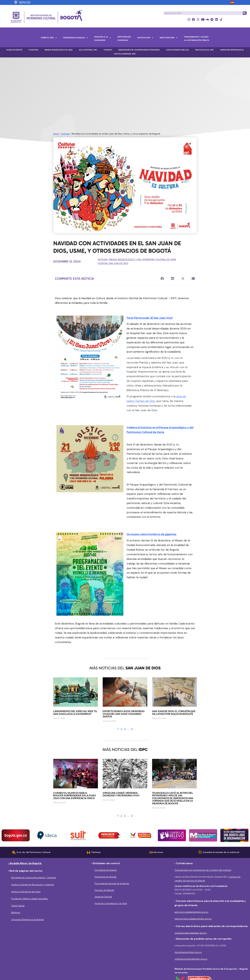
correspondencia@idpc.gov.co (191, 933)
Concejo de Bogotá (104, 890)
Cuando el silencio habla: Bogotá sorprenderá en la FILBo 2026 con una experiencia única (75, 795)
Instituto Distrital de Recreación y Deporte (33, 885)
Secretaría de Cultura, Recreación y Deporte (34, 878)
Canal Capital (18, 906)
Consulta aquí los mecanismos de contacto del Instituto (203, 870)
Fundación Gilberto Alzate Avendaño (30, 899)
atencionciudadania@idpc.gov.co (191, 912)
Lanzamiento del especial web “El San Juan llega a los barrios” (75, 713)
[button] (162, 279)
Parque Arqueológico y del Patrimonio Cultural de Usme (142, 259)
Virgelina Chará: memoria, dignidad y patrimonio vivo (121, 794)
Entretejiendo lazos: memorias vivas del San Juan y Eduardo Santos (124, 714)
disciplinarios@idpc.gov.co (188, 952)
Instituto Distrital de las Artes (26, 892)
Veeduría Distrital (103, 897)
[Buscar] (245, 13)
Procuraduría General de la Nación (112, 883)
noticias (65, 134)
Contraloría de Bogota (106, 870)
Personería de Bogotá (105, 877)
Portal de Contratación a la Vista (111, 903)
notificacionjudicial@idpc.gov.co (191, 959)
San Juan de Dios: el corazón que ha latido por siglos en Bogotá (174, 713)
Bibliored (16, 913)
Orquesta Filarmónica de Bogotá (27, 920)
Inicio (56, 134)
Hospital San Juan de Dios (113, 263)
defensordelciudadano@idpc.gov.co (193, 919)
